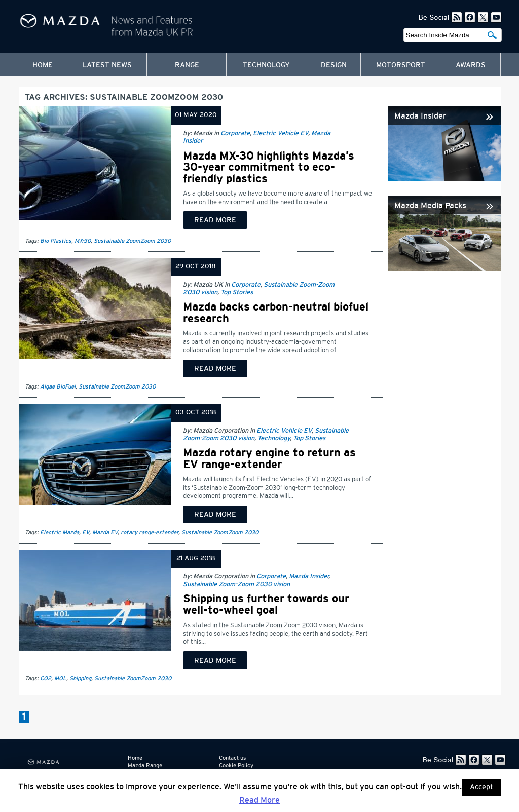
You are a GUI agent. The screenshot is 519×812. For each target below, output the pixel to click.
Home (43, 65)
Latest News (107, 65)
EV (86, 533)
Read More (259, 800)
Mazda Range (145, 766)
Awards (471, 65)
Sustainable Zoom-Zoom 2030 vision (236, 584)
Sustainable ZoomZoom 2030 (132, 241)
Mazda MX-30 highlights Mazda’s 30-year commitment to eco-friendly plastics (269, 167)
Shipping (80, 679)
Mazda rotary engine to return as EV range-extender (269, 458)
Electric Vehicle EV (281, 133)
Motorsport (401, 65)
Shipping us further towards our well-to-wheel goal (266, 604)
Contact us (232, 758)
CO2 (46, 679)
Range (187, 65)
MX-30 (83, 241)
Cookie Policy (236, 766)
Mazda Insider (309, 577)
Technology (266, 65)
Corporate (235, 133)
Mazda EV (105, 533)
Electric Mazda (60, 533)
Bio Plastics (56, 241)
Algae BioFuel (58, 387)
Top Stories (237, 293)
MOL (60, 679)
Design (334, 65)
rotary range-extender (150, 533)
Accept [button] (481, 787)
